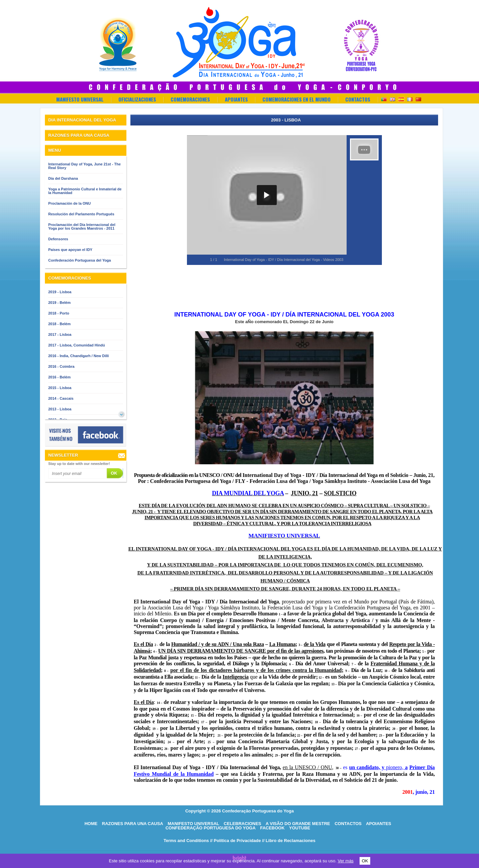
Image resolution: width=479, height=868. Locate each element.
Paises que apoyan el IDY (70, 250)
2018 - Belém (59, 324)
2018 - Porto (59, 313)
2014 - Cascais (61, 398)
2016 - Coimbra (61, 366)
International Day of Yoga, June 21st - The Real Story (84, 166)
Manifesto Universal (80, 99)
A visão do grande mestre (298, 824)
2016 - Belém (59, 377)
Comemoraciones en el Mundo (297, 99)
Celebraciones (243, 824)
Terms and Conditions (186, 841)
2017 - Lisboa (60, 334)
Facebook (272, 828)
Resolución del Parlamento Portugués (81, 214)
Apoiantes (236, 99)
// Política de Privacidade (236, 841)
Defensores (58, 239)
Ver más (346, 861)
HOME (91, 824)
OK (365, 861)
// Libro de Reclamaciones (289, 841)
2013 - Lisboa (60, 409)
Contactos (358, 99)
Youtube (300, 828)
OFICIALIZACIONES (137, 99)
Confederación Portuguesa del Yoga (80, 260)
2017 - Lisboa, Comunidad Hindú (77, 345)
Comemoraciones (190, 99)
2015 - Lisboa (60, 388)
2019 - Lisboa (60, 292)
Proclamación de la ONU (70, 203)
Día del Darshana (63, 178)
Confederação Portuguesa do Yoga (210, 828)
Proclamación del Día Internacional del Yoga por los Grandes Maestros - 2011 (82, 226)
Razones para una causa (133, 824)
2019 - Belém (59, 303)
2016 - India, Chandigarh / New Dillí (79, 356)
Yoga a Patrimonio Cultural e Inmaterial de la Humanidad (85, 191)
